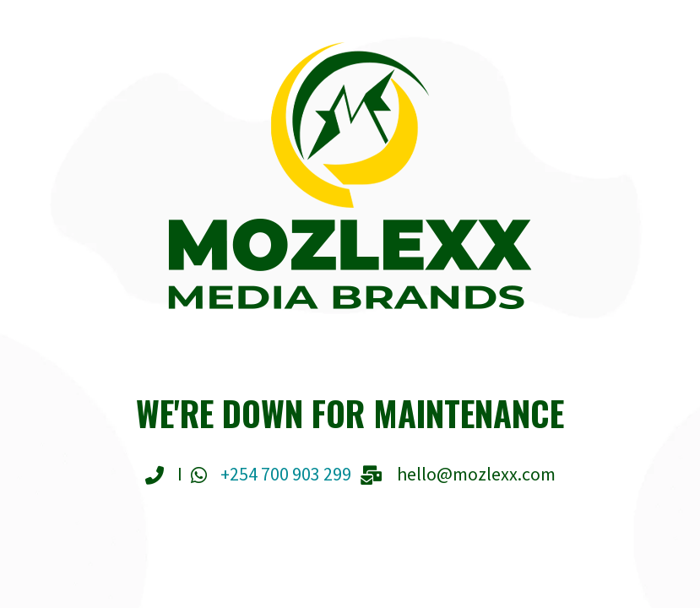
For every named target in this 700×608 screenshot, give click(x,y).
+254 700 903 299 (286, 474)
